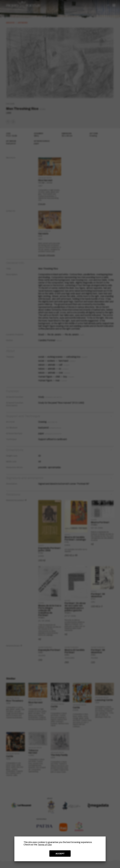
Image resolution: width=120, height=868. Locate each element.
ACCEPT (60, 854)
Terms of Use (45, 845)
